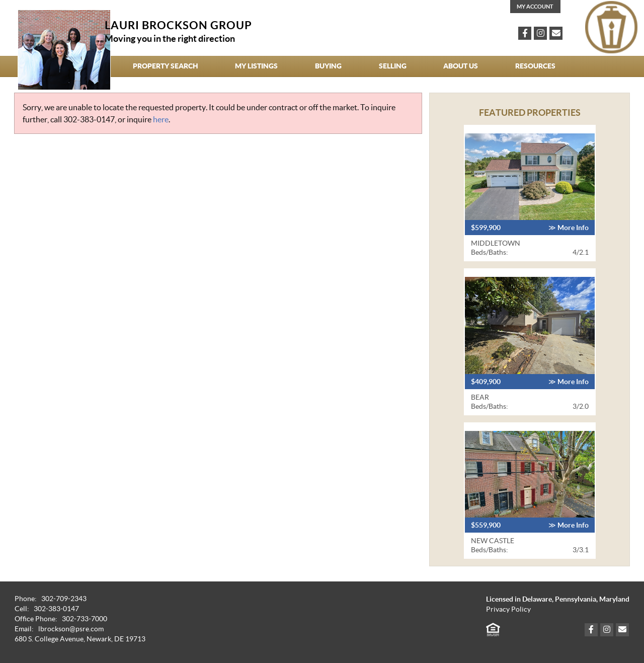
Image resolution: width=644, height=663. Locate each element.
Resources (535, 66)
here (161, 119)
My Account (535, 7)
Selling (393, 66)
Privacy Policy (508, 609)
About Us (461, 66)
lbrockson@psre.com (71, 629)
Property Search (166, 66)
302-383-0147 (89, 119)
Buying (328, 66)
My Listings (256, 66)
